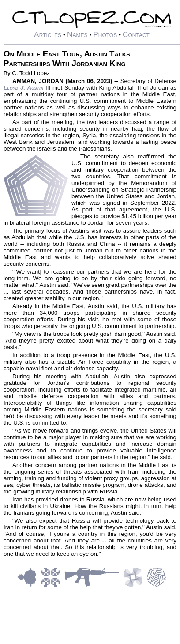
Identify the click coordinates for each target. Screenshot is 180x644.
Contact (136, 34)
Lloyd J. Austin (23, 88)
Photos (105, 34)
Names (77, 34)
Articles (48, 34)
